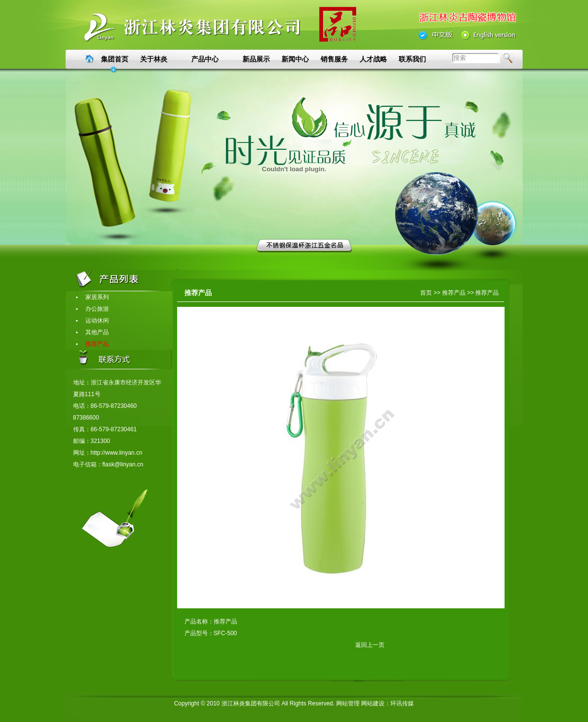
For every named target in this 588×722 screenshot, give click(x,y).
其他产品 (92, 332)
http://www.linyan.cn (117, 453)
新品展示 (256, 59)
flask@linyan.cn (123, 464)
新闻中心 (295, 59)
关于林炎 (154, 59)
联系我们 (412, 59)
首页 (426, 293)
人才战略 (373, 59)
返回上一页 (284, 645)
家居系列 (92, 297)
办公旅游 (92, 309)
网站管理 (348, 703)
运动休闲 (92, 321)
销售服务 (334, 59)
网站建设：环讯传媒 (387, 703)
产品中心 (205, 59)
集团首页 (115, 59)
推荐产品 (92, 344)
